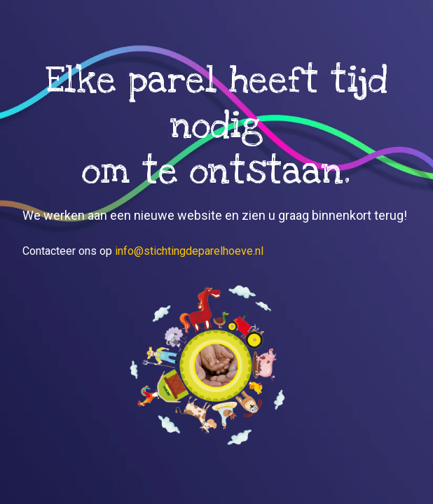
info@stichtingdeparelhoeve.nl (189, 251)
